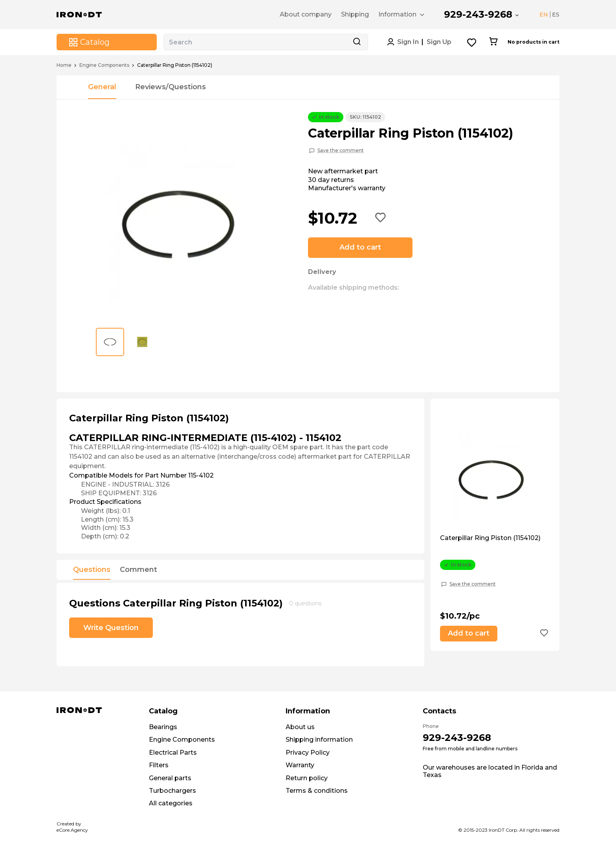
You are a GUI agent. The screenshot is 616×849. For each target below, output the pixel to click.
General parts (170, 778)
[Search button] (357, 42)
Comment (138, 570)
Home (64, 65)
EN (544, 15)
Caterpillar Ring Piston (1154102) (490, 538)
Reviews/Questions (170, 87)
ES (556, 15)
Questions (92, 570)
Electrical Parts (173, 753)
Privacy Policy (308, 753)
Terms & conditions (317, 791)
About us (300, 727)
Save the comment (341, 151)
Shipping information (319, 740)
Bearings (163, 727)
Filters (159, 765)
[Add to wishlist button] (381, 218)
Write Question (111, 628)
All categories (171, 803)
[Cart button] (493, 42)
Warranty (300, 765)
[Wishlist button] (472, 42)
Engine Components (104, 65)
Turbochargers (172, 791)
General (102, 87)
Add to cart (360, 247)
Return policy (307, 778)
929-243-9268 (478, 14)
